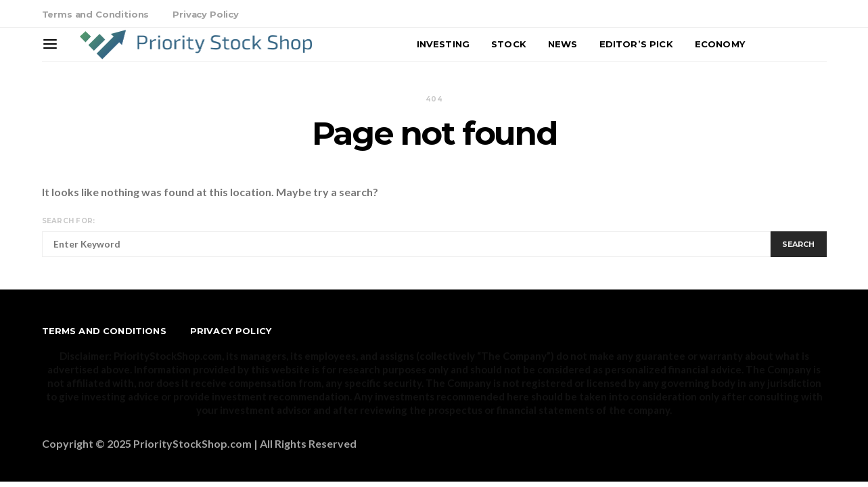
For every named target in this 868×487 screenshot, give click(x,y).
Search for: (69, 221)
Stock (509, 44)
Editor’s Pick (636, 44)
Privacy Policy (206, 14)
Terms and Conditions (96, 14)
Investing (443, 44)
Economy (720, 44)
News (563, 44)
